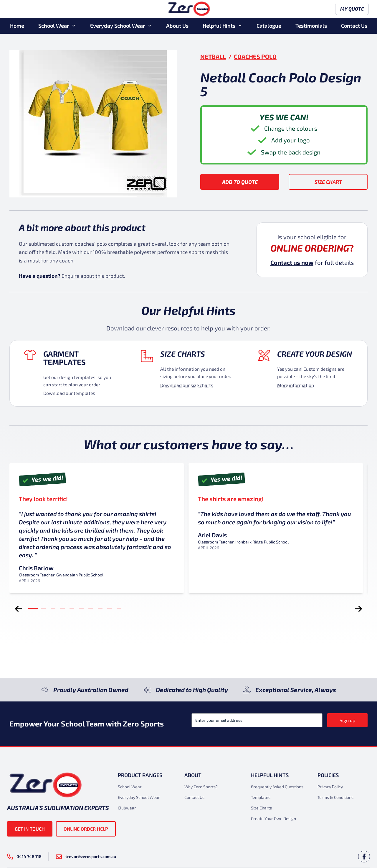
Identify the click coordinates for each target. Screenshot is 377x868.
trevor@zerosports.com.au (86, 856)
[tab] (33, 609)
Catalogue (269, 26)
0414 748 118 (24, 857)
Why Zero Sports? (201, 787)
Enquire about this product (93, 276)
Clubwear (127, 808)
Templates (261, 797)
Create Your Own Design (273, 818)
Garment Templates (65, 358)
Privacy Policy (330, 787)
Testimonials (311, 26)
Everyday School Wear (118, 26)
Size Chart (328, 182)
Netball (213, 56)
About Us (177, 26)
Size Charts (183, 354)
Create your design (315, 354)
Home (17, 26)
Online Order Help (86, 829)
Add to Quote (240, 182)
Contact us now (292, 262)
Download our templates (69, 393)
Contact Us (354, 26)
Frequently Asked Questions (277, 787)
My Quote (351, 10)
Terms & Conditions (335, 797)
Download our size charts (187, 385)
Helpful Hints (219, 26)
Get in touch (30, 829)
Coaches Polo (255, 56)
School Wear (54, 26)
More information (296, 385)
